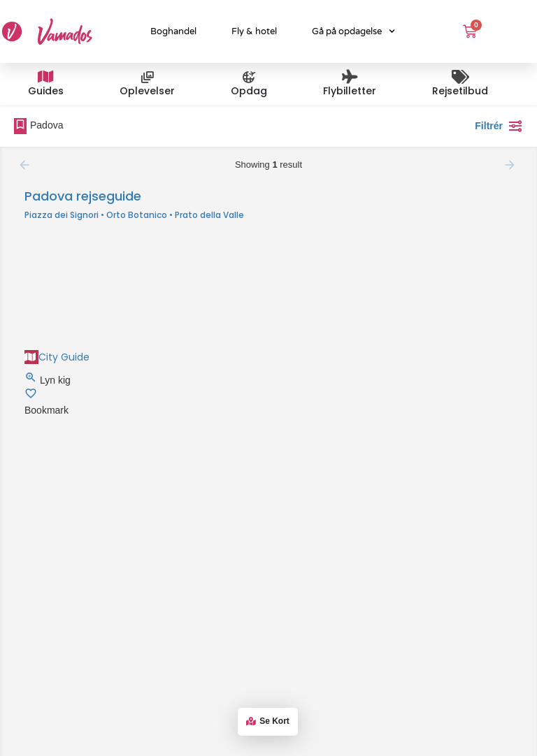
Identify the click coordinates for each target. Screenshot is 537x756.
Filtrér (499, 126)
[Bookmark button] (31, 396)
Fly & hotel (254, 31)
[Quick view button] (32, 380)
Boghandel (173, 31)
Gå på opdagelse (353, 31)
